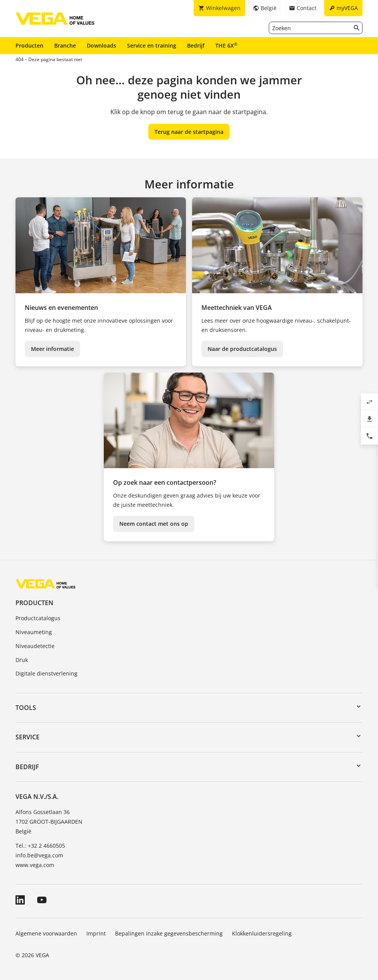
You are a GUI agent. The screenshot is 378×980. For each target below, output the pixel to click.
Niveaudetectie (35, 646)
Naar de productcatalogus (242, 349)
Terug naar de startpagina (189, 132)
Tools (26, 708)
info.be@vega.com (39, 855)
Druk (22, 660)
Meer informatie (52, 349)
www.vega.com (35, 865)
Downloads (101, 45)
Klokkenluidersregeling (262, 933)
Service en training (152, 45)
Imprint (96, 933)
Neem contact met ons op (154, 524)
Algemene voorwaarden (46, 933)
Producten (29, 45)
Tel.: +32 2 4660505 (40, 846)
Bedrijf (196, 45)
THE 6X (226, 45)
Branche (65, 45)
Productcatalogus (38, 618)
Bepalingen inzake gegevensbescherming (169, 933)
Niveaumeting (34, 632)
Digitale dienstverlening (46, 673)
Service (27, 737)
